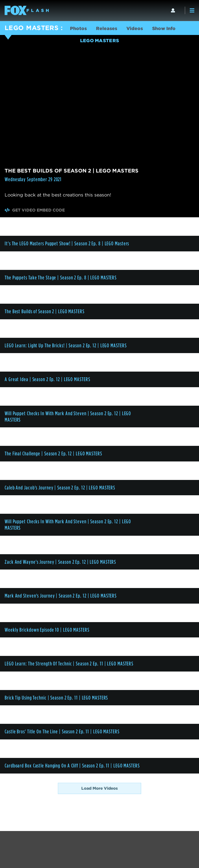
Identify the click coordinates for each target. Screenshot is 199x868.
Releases (107, 28)
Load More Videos (99, 788)
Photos (78, 28)
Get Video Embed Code (35, 210)
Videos (135, 28)
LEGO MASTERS (32, 28)
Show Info (164, 28)
